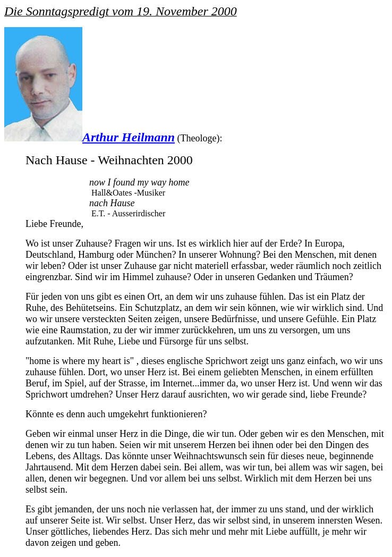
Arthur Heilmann (129, 137)
